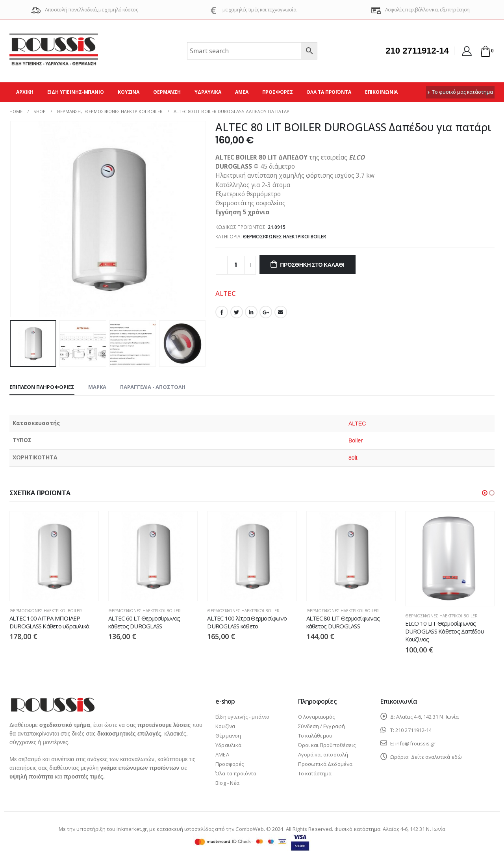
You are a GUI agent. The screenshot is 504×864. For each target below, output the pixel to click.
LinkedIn (251, 312)
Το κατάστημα (315, 773)
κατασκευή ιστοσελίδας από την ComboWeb (210, 829)
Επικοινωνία (382, 92)
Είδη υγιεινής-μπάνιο (76, 92)
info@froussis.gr (415, 743)
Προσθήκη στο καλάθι (312, 265)
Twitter (237, 312)
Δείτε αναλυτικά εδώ (436, 757)
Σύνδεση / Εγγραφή (321, 726)
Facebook (222, 312)
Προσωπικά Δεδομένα (325, 764)
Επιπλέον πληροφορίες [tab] (42, 387)
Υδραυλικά (208, 92)
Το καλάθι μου (315, 736)
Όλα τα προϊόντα (329, 92)
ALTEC (225, 293)
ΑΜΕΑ (242, 92)
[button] (485, 493)
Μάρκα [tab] (97, 387)
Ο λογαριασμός (317, 717)
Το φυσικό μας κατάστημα (460, 92)
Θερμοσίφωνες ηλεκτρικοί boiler (284, 237)
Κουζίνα (129, 92)
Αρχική (25, 92)
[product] (54, 556)
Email (281, 312)
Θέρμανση (167, 92)
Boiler (356, 440)
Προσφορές (278, 92)
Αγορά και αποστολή (323, 754)
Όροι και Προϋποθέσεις (327, 745)
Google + (266, 312)
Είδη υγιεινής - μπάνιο (242, 717)
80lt (353, 458)
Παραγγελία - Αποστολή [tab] (153, 387)
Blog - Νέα (227, 783)
